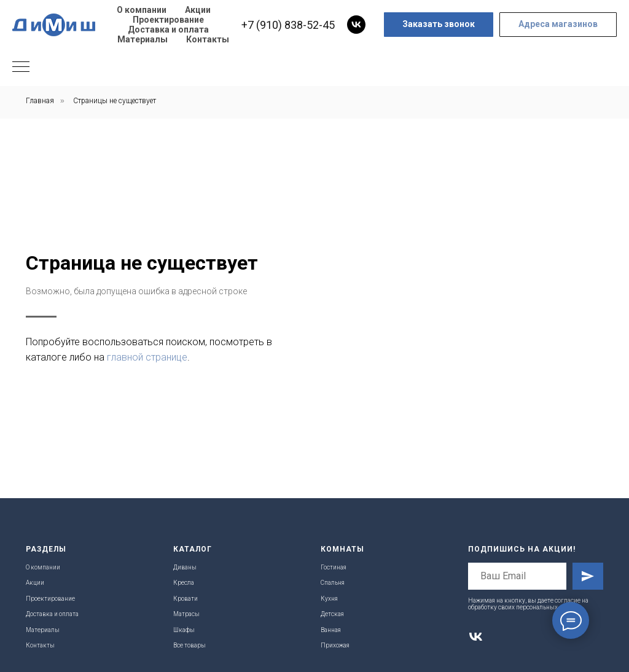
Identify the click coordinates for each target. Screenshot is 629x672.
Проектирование (168, 20)
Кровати (186, 599)
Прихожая (335, 645)
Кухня (329, 599)
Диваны (185, 567)
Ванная (331, 630)
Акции (198, 10)
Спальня (333, 583)
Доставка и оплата (168, 29)
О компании (142, 10)
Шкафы (184, 630)
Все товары (189, 645)
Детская (332, 614)
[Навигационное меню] (21, 68)
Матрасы (186, 614)
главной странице (442, 357)
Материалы (143, 39)
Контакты (208, 39)
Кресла (184, 583)
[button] (439, 25)
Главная (40, 101)
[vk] (356, 25)
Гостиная (334, 567)
